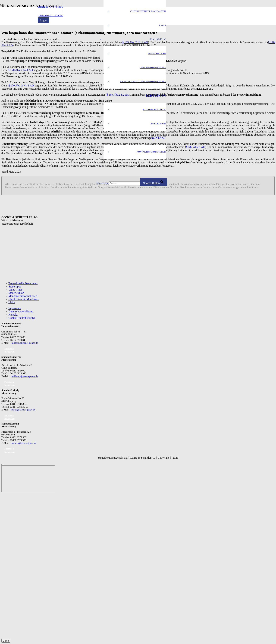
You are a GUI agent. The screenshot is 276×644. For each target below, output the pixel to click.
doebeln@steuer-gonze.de (24, 443)
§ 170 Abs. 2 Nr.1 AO (21, 70)
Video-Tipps (15, 290)
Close (6, 641)
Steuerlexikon (16, 293)
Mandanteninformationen (23, 296)
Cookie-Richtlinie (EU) (22, 318)
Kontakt (13, 315)
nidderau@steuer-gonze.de (25, 343)
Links (12, 302)
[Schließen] (3, 465)
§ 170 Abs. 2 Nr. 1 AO (21, 85)
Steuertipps (15, 287)
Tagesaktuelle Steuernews (23, 283)
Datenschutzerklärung (21, 311)
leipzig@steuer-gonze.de (23, 410)
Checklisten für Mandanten (24, 299)
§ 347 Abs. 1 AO (196, 147)
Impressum (15, 308)
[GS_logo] (67, 94)
